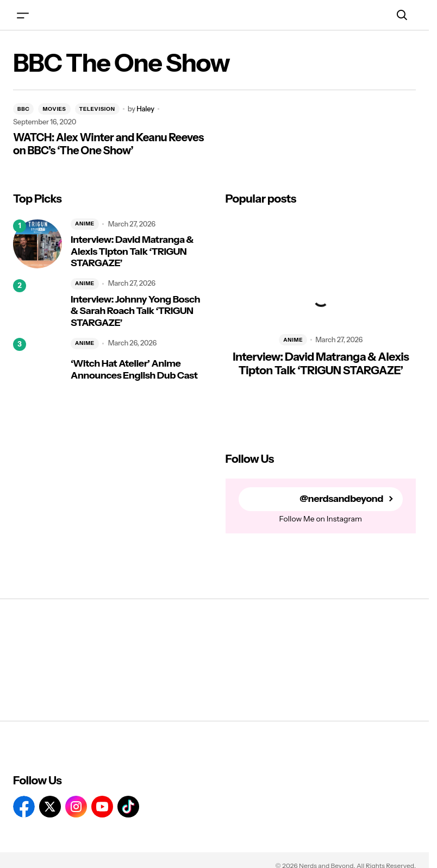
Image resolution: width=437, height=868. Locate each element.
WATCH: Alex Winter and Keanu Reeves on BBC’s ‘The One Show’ (108, 144)
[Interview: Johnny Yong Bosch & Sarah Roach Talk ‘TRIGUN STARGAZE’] (38, 304)
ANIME (85, 224)
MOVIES (54, 109)
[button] (23, 15)
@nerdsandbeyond (341, 499)
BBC (23, 109)
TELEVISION (97, 109)
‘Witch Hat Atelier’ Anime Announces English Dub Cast (134, 370)
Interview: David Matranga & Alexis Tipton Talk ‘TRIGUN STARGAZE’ (132, 251)
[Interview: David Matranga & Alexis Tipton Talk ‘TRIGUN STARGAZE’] (38, 244)
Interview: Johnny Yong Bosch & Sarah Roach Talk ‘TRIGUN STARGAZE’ (135, 311)
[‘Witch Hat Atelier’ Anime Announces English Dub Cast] (38, 362)
